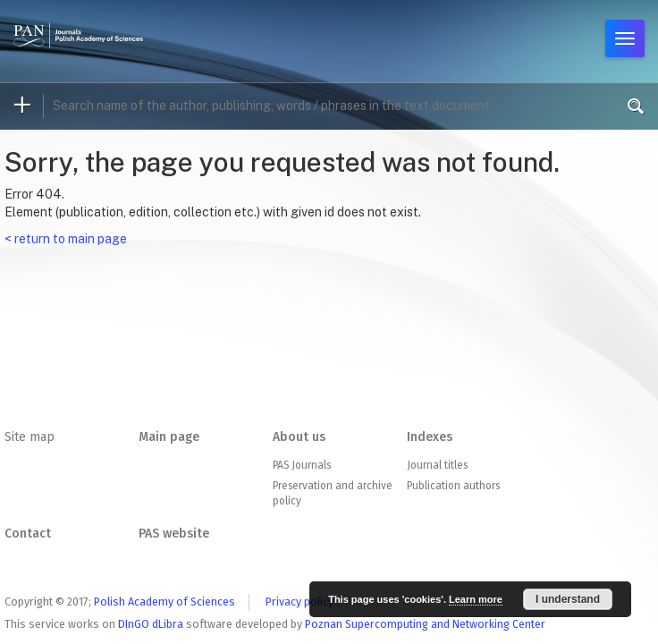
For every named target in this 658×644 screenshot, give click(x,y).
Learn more (476, 599)
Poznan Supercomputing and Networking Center (425, 624)
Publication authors (453, 486)
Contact (28, 534)
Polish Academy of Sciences (164, 602)
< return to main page (66, 239)
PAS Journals (302, 465)
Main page (169, 437)
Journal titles (437, 465)
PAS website (174, 534)
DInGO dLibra (151, 624)
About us (299, 437)
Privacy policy (299, 602)
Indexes (430, 437)
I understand (568, 599)
